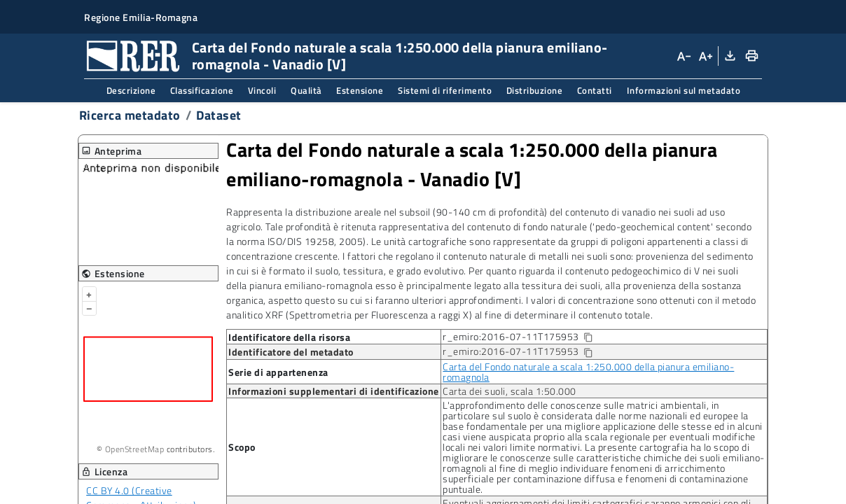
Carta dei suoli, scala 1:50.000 (509, 391)
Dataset (219, 115)
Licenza (105, 471)
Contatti (595, 90)
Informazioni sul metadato (684, 90)
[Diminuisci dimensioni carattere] (684, 56)
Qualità (306, 90)
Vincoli (262, 90)
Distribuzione (535, 90)
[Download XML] (729, 56)
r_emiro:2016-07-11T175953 (529, 337)
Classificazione (202, 90)
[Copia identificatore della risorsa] (587, 338)
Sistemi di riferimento (445, 90)
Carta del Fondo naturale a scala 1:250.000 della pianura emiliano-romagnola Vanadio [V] (472, 164)
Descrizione (131, 90)
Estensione (360, 90)
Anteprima (112, 151)
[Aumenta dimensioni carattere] (705, 56)
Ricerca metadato (130, 115)
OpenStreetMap (135, 449)
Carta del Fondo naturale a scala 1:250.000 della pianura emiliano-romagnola (588, 372)
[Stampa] (751, 56)
